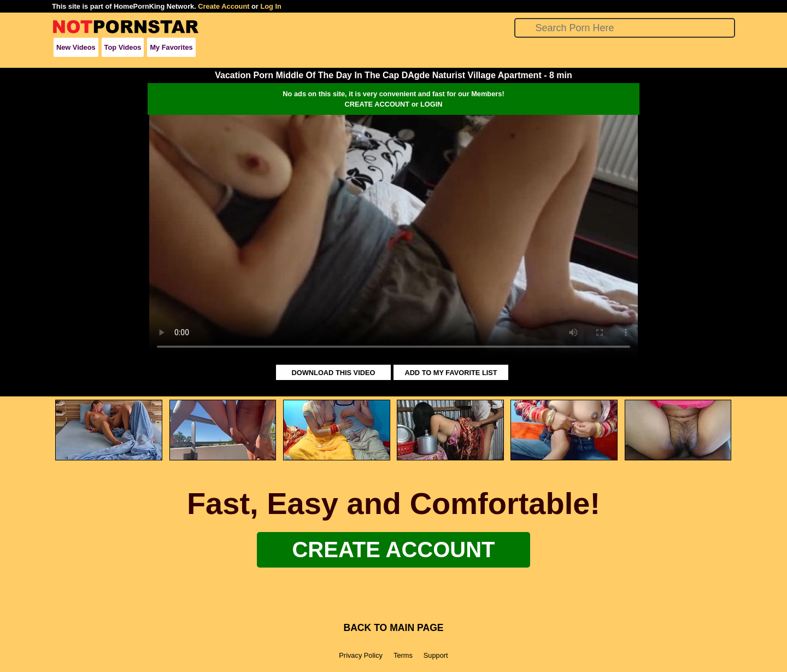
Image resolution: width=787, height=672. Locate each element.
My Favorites (171, 47)
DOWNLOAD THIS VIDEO (334, 373)
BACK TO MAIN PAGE (393, 628)
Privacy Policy (361, 655)
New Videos (76, 47)
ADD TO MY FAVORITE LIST (451, 373)
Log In (271, 6)
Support (436, 655)
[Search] (625, 28)
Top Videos (123, 47)
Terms (403, 655)
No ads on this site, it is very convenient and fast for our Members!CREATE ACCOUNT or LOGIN (393, 99)
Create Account (224, 6)
